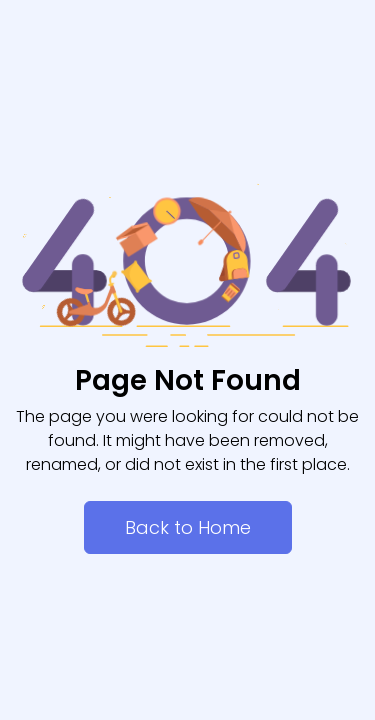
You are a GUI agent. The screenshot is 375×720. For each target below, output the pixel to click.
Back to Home (188, 527)
